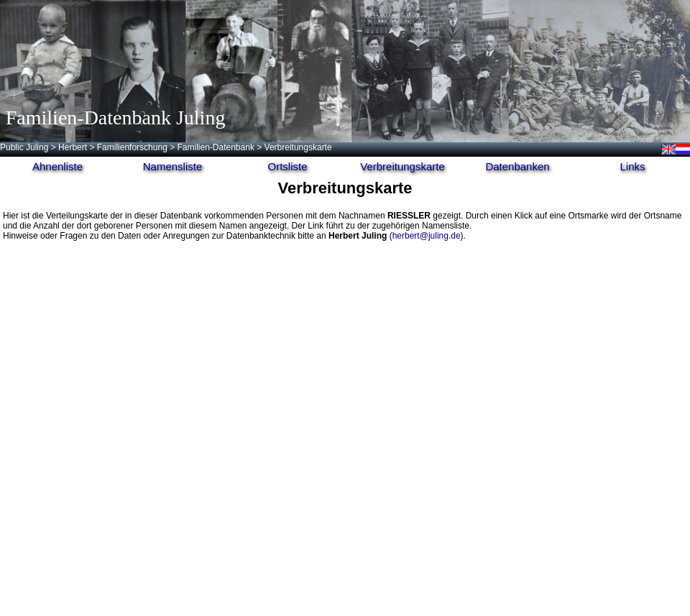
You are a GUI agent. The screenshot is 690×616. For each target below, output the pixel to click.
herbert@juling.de (427, 236)
